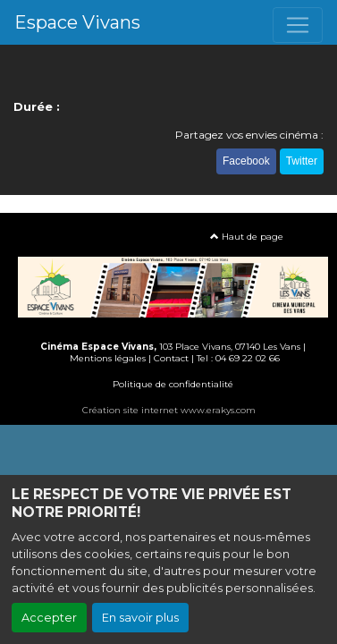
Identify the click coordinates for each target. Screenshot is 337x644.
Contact (171, 358)
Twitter (302, 161)
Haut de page (247, 237)
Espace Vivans (77, 22)
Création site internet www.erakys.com (169, 410)
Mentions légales (108, 358)
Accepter (49, 618)
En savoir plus (140, 618)
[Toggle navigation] (298, 25)
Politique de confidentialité (173, 384)
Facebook (246, 161)
